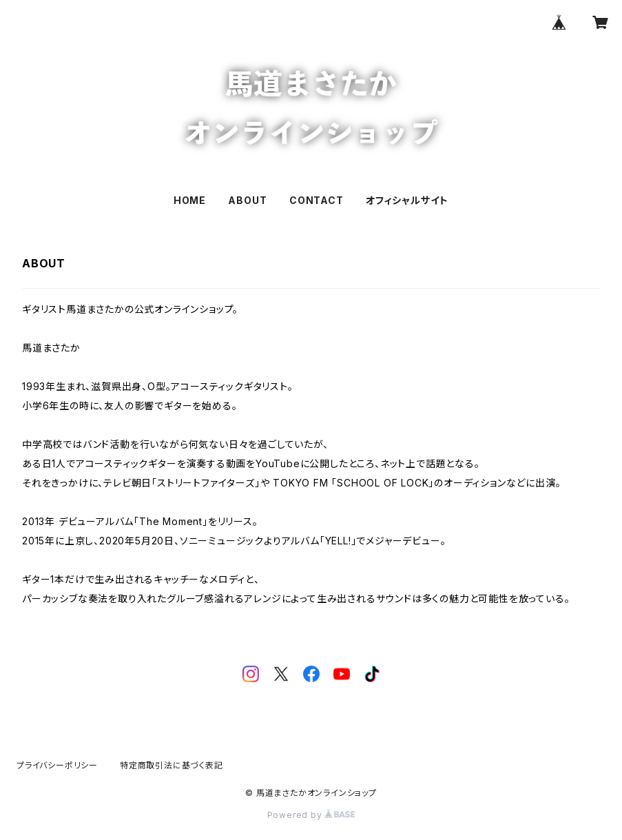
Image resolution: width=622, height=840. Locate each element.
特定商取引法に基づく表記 (172, 765)
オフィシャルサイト (407, 200)
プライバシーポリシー (57, 765)
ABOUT (247, 200)
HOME (190, 200)
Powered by (311, 815)
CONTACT (317, 200)
